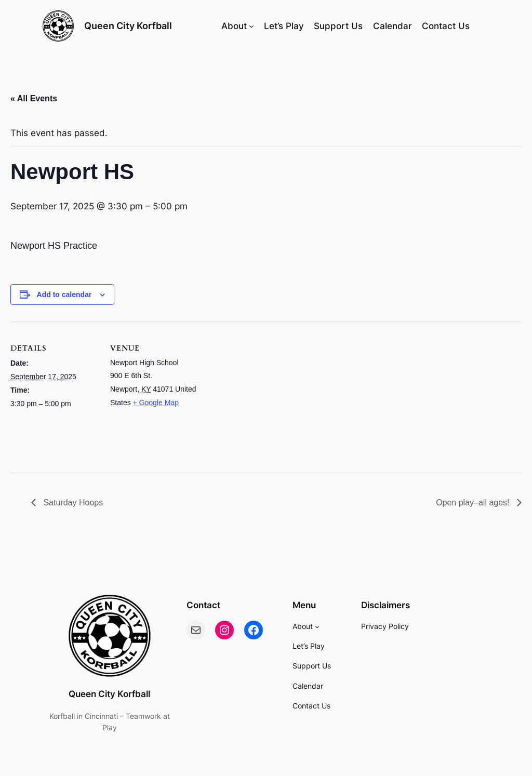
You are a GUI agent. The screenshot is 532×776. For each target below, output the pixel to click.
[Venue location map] (265, 393)
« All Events (34, 98)
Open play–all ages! (474, 503)
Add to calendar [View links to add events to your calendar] (64, 295)
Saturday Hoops (72, 503)
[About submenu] (251, 26)
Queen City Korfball (128, 26)
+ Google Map (156, 403)
